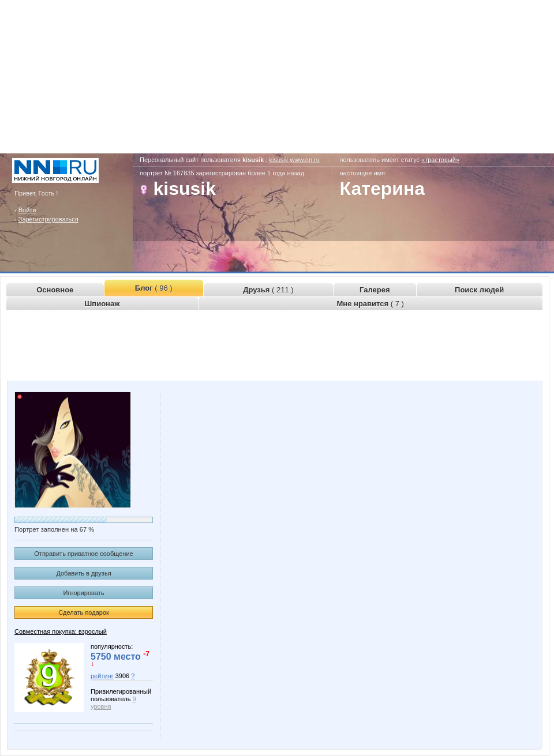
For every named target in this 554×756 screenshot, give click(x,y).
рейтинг (102, 676)
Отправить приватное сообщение (83, 554)
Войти (27, 210)
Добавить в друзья (83, 573)
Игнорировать (84, 593)
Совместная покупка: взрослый (61, 631)
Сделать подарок (84, 612)
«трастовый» (440, 160)
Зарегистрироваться (48, 219)
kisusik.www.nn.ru (294, 160)
